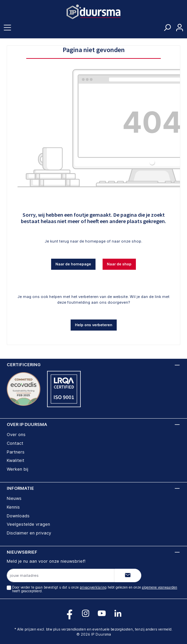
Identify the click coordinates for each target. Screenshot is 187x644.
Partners (16, 452)
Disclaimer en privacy (29, 533)
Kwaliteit (15, 460)
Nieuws (14, 498)
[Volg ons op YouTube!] (102, 613)
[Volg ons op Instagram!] (86, 613)
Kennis (13, 507)
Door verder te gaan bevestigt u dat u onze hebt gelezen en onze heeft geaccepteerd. (95, 589)
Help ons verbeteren (94, 325)
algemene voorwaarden (160, 587)
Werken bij (17, 469)
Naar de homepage (73, 264)
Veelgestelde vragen (28, 524)
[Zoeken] (167, 29)
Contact (15, 443)
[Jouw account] (180, 28)
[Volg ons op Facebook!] (69, 613)
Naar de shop (119, 264)
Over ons (16, 435)
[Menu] (7, 28)
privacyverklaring (93, 587)
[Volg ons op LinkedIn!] (118, 613)
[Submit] (128, 575)
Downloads (18, 516)
